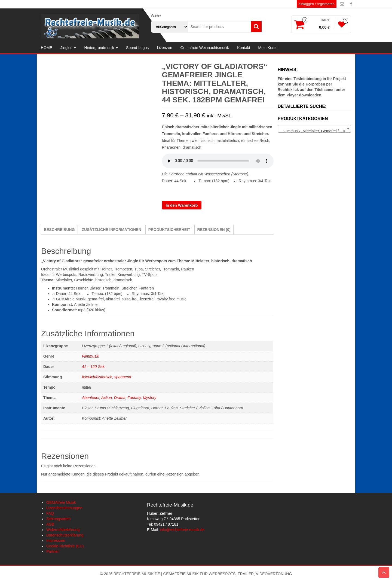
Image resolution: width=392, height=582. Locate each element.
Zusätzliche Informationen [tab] (111, 230)
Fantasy (134, 398)
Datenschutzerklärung (65, 535)
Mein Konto (268, 48)
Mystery (150, 398)
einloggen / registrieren (317, 4)
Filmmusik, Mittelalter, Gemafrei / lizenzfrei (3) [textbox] (316, 131)
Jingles (68, 48)
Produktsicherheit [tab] (169, 230)
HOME (47, 48)
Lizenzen (164, 48)
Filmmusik (91, 356)
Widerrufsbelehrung (63, 530)
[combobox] (314, 129)
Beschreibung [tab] (59, 230)
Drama (120, 398)
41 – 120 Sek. (94, 367)
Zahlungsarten (59, 519)
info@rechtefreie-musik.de (182, 530)
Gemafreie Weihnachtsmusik (205, 48)
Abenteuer (91, 398)
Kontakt (244, 48)
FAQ (50, 513)
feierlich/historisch (97, 377)
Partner (53, 551)
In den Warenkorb (182, 205)
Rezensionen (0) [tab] (214, 230)
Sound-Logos (137, 48)
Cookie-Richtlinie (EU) (65, 546)
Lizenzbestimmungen (64, 508)
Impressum (56, 541)
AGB (50, 524)
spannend (123, 377)
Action (107, 398)
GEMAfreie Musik (61, 502)
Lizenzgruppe (175, 190)
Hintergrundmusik (101, 48)
